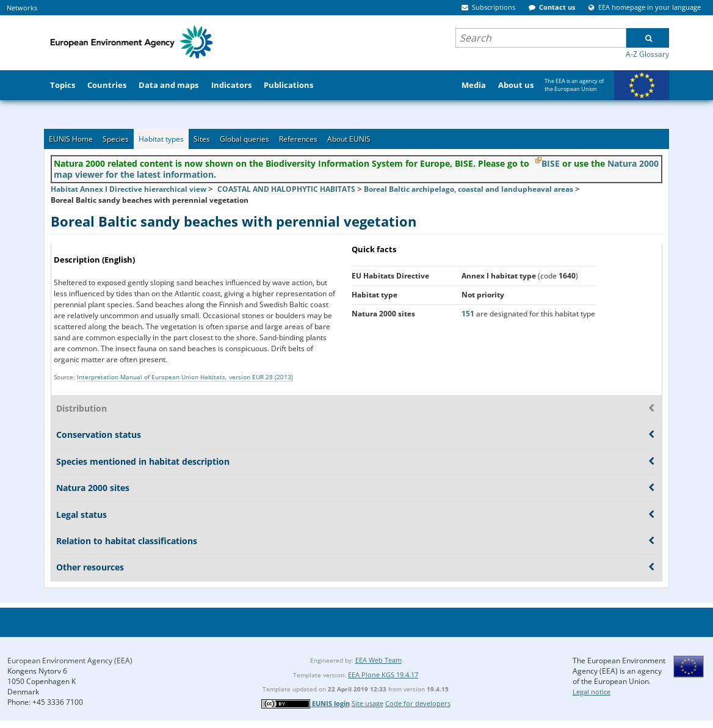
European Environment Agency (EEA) (70, 661)
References (298, 139)
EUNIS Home (71, 139)
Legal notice (592, 692)
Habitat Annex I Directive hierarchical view (128, 189)
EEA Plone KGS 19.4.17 (383, 675)
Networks (22, 8)
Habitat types (161, 139)
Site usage (367, 703)
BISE (551, 163)
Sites (202, 139)
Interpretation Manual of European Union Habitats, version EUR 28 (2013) (185, 377)
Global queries (244, 139)
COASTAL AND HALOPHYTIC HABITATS (286, 189)
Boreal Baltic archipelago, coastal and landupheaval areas (469, 189)
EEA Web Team (378, 660)
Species (116, 139)
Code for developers (418, 703)
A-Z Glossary (647, 54)
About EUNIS (349, 139)
